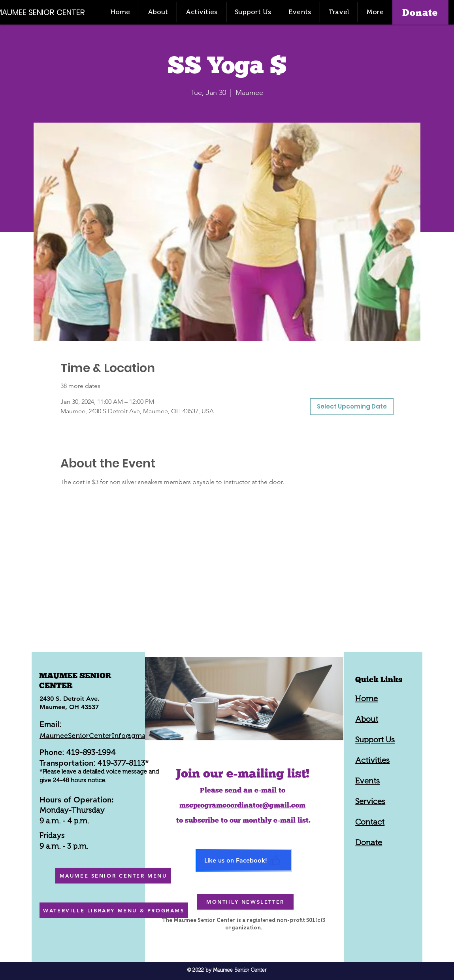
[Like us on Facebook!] (244, 860)
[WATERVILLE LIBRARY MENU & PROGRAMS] (114, 910)
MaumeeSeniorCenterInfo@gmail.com (102, 736)
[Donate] (420, 12)
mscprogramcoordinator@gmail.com (242, 805)
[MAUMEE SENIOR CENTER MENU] (113, 876)
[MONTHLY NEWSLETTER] (245, 902)
